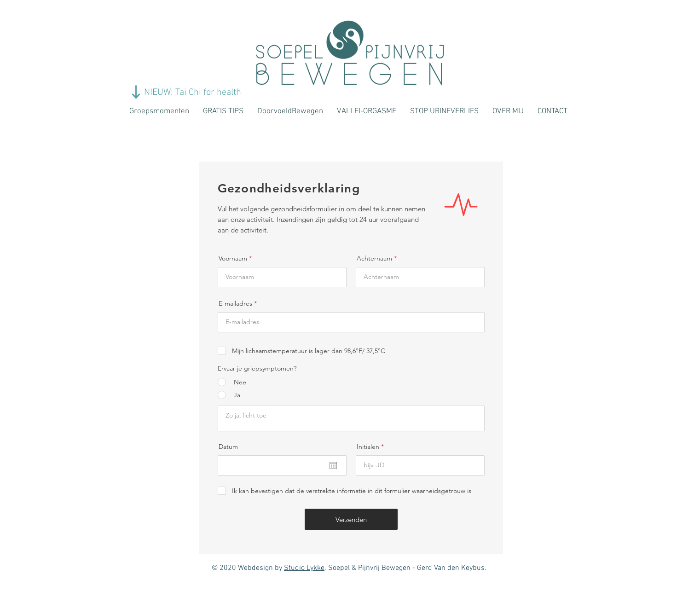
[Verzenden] (351, 519)
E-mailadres (235, 303)
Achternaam (374, 258)
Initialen (368, 447)
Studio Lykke (304, 568)
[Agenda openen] (333, 465)
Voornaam (233, 258)
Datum (228, 447)
